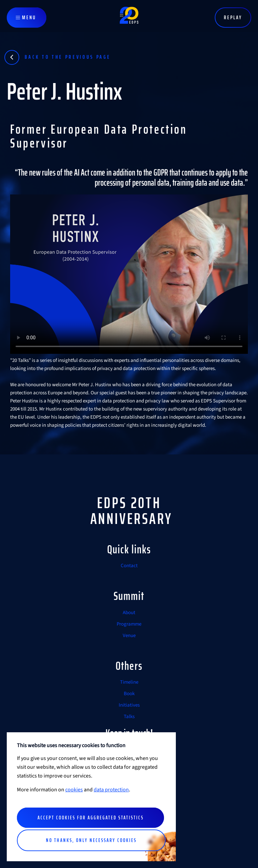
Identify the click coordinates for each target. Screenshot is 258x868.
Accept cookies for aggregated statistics (91, 818)
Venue (129, 636)
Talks (129, 717)
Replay (233, 17)
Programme (129, 624)
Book (129, 694)
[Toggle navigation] (27, 18)
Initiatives (129, 705)
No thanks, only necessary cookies (91, 840)
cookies (74, 790)
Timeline (129, 682)
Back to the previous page (68, 57)
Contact (129, 566)
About (129, 613)
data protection (111, 790)
